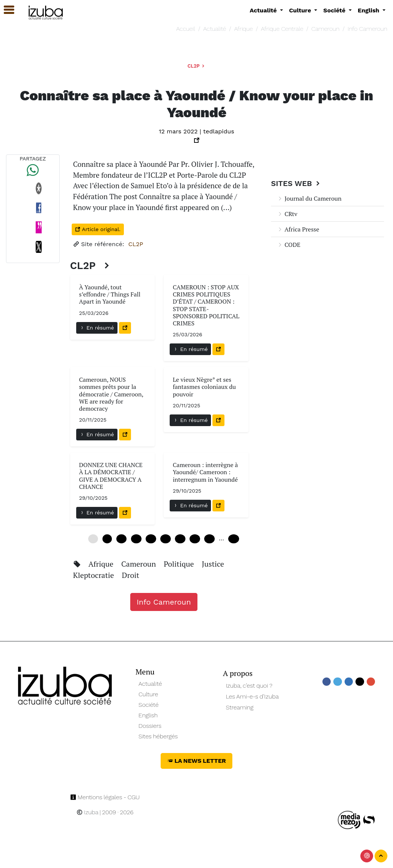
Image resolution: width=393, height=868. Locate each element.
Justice (213, 564)
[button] (6, 10)
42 (195, 539)
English (148, 715)
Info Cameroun (367, 29)
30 (165, 539)
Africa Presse (298, 229)
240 (234, 539)
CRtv (287, 214)
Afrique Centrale (282, 29)
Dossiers (150, 726)
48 (209, 539)
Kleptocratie (95, 575)
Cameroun (326, 29)
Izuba (87, 812)
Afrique (244, 29)
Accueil (186, 29)
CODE (289, 245)
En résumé (97, 328)
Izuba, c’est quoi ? (249, 686)
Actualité (215, 29)
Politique (180, 564)
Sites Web (296, 183)
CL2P (197, 66)
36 (180, 539)
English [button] (369, 10)
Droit (131, 575)
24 (151, 539)
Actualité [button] (264, 10)
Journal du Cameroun (309, 198)
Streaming (240, 707)
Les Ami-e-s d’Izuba (252, 696)
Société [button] (335, 10)
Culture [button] (301, 10)
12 (121, 539)
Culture (148, 694)
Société (148, 705)
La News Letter (196, 761)
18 (136, 539)
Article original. (98, 229)
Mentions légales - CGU (105, 797)
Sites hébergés (158, 736)
